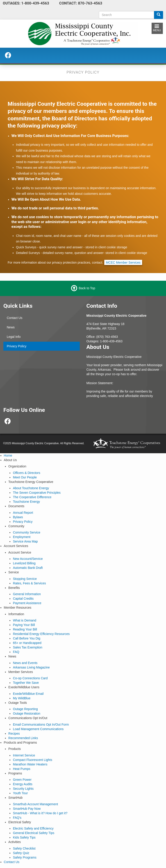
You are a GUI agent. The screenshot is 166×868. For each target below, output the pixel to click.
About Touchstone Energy (31, 488)
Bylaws (18, 517)
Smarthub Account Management (35, 804)
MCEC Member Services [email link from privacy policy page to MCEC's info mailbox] (123, 262)
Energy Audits (23, 784)
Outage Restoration (26, 713)
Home (8, 455)
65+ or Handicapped (27, 643)
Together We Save (26, 683)
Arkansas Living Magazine (31, 667)
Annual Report (23, 513)
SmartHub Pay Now (27, 809)
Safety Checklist (24, 848)
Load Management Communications (38, 729)
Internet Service (24, 755)
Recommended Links (23, 738)
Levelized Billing (24, 563)
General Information (27, 594)
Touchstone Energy (26, 502)
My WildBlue (22, 698)
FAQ (16, 652)
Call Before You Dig (26, 638)
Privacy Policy (17, 346)
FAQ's (17, 818)
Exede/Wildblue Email (28, 694)
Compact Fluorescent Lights (32, 760)
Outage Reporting (25, 709)
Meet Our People (25, 477)
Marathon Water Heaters (30, 764)
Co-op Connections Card (30, 678)
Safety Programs (25, 857)
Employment (22, 537)
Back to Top (87, 288)
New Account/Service (28, 559)
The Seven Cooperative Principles (37, 493)
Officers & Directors (26, 473)
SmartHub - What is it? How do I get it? (40, 813)
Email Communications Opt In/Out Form (41, 724)
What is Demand (24, 620)
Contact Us (15, 318)
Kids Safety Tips (24, 837)
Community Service (26, 532)
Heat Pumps (22, 769)
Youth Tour (20, 793)
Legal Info (14, 337)
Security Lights (23, 789)
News (11, 327)
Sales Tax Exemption (27, 647)
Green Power (22, 780)
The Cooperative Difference (32, 497)
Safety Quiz (21, 853)
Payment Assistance (27, 603)
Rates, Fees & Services (29, 583)
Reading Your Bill (25, 629)
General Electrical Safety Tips (34, 833)
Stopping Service (25, 579)
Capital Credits (23, 599)
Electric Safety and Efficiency (33, 828)
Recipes (14, 733)
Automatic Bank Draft (28, 568)
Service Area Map (25, 541)
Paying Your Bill (24, 625)
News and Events (25, 663)
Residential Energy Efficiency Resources (41, 634)
